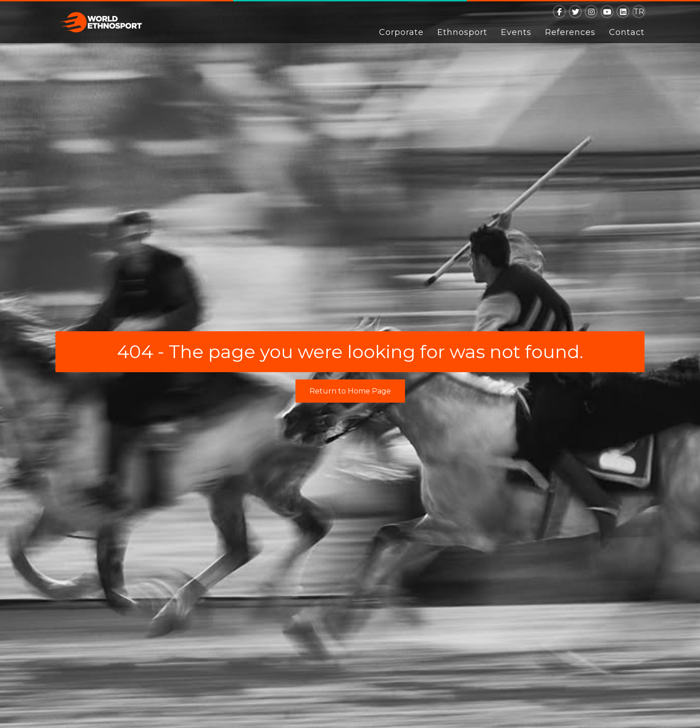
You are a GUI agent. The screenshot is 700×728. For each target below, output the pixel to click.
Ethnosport (462, 32)
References (570, 32)
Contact (627, 32)
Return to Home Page (350, 391)
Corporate (401, 32)
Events (516, 32)
